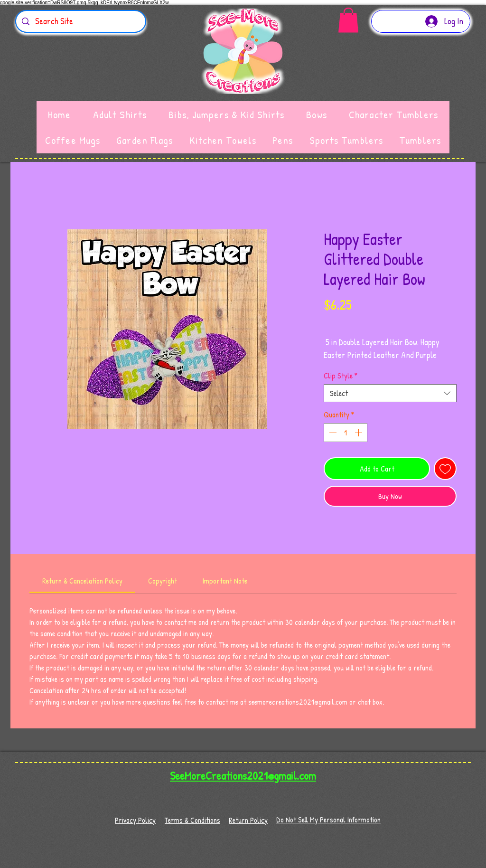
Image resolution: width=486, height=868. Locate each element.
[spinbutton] (346, 433)
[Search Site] (80, 21)
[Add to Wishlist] (445, 469)
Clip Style (341, 376)
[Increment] (359, 433)
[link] (82, 581)
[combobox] (390, 393)
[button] (348, 20)
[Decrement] (332, 433)
